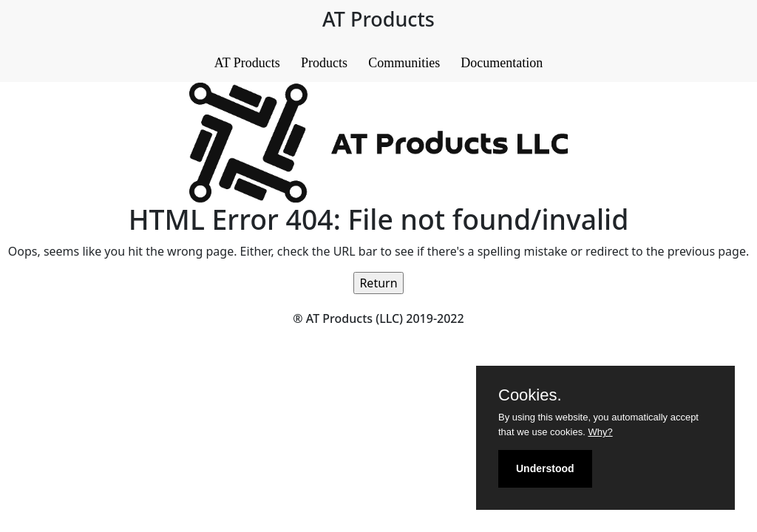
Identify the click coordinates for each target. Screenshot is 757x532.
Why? (600, 432)
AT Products (247, 63)
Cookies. (530, 395)
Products (324, 63)
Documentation (502, 63)
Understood (545, 468)
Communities (404, 63)
